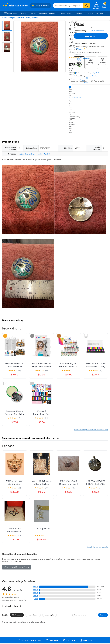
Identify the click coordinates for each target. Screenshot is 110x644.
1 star (36, 599)
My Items (100, 13)
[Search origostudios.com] (68, 5)
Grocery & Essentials (47, 13)
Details (94, 76)
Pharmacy (80, 13)
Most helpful (50, 615)
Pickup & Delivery (65, 13)
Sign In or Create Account (30, 640)
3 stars (35, 593)
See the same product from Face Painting (91, 429)
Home (4, 18)
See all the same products (97, 547)
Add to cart (91, 36)
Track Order (69, 640)
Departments (11, 13)
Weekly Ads (86, 640)
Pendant (35, 18)
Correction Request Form (17, 567)
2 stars (35, 596)
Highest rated (33, 615)
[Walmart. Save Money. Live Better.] (15, 5)
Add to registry (98, 81)
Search (103, 615)
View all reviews (11, 606)
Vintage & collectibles (16, 18)
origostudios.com (75, 97)
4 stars (35, 590)
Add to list (81, 81)
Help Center (52, 640)
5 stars (35, 587)
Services (24, 13)
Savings (33, 13)
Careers (90, 13)
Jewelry (28, 18)
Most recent (17, 615)
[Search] (87, 5)
